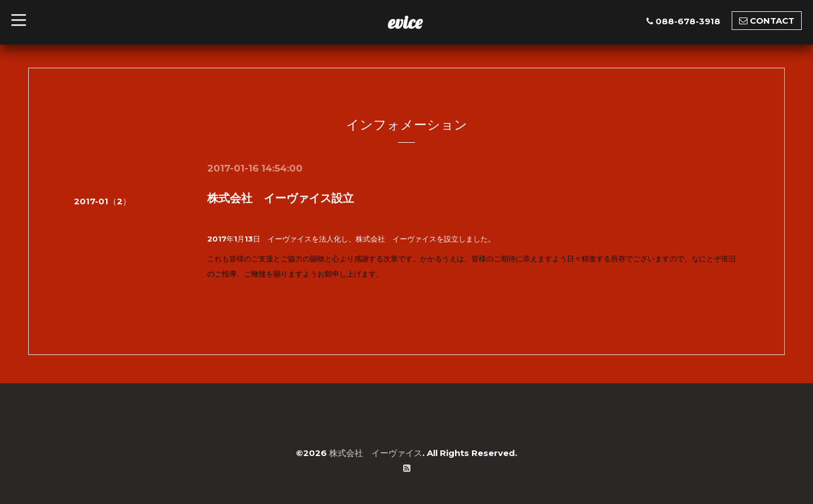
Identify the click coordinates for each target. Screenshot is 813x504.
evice (405, 22)
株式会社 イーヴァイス (376, 453)
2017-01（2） (102, 201)
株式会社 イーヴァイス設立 (281, 198)
